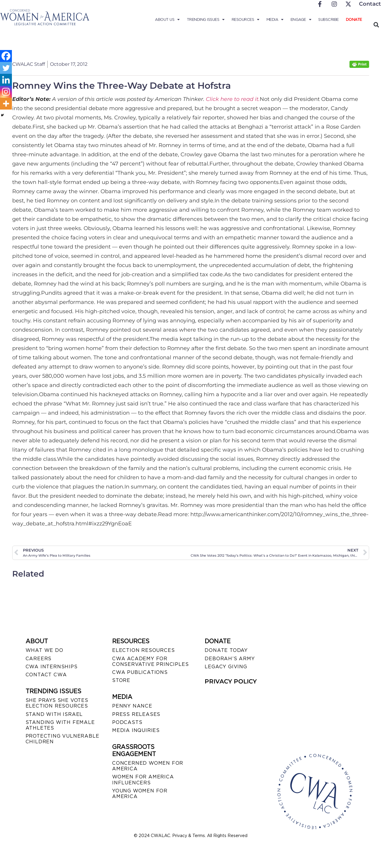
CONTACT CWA (46, 675)
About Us (167, 20)
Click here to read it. (233, 99)
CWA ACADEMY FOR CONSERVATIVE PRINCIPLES (150, 661)
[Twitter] (6, 68)
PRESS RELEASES (136, 714)
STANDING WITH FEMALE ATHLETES (60, 725)
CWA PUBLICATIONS (140, 672)
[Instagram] (6, 92)
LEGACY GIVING (226, 667)
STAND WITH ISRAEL (54, 714)
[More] (6, 104)
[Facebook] (6, 56)
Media (275, 20)
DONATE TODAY (226, 650)
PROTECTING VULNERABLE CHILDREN (62, 739)
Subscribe (329, 19)
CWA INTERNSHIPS (52, 667)
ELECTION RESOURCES (143, 650)
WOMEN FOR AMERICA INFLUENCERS (143, 780)
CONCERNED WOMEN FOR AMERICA (148, 766)
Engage (301, 20)
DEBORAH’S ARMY (230, 659)
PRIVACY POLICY (231, 681)
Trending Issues (206, 20)
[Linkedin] (6, 80)
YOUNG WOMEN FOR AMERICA (140, 794)
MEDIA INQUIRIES (136, 730)
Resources (246, 20)
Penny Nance (132, 706)
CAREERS (39, 659)
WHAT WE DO (44, 650)
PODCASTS (127, 722)
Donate (354, 19)
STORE (121, 680)
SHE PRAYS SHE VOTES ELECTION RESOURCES (57, 703)
